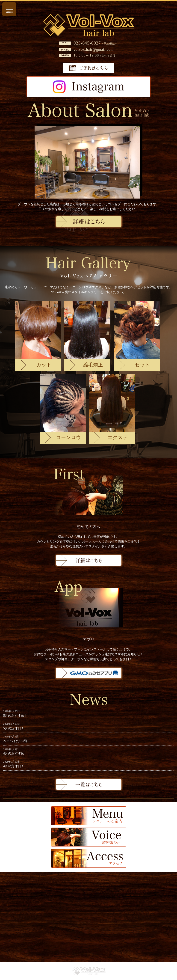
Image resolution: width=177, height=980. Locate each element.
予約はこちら (88, 68)
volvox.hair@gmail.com (94, 49)
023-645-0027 (87, 43)
